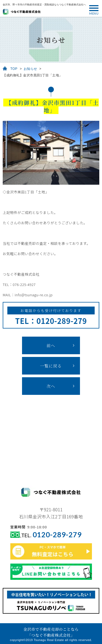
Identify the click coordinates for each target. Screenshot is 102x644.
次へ (51, 386)
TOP (14, 69)
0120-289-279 (57, 535)
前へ (51, 345)
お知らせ (30, 69)
